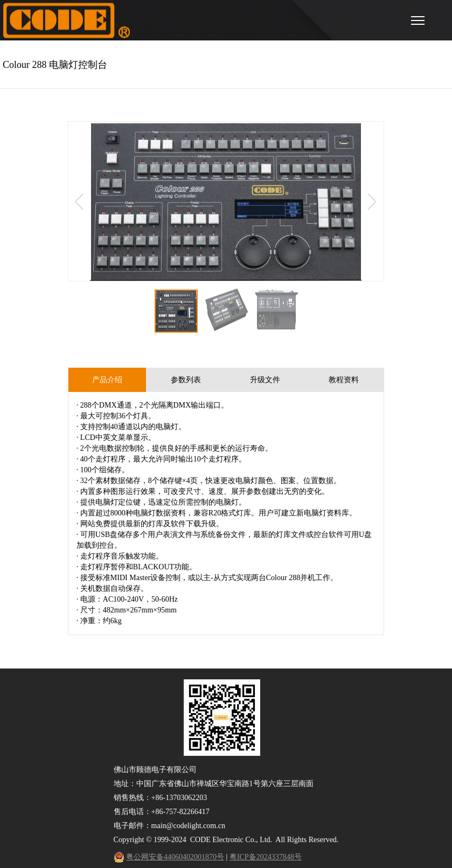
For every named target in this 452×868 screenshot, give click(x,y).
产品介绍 (107, 380)
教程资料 (344, 380)
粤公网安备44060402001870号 (175, 857)
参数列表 (186, 380)
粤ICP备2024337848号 (266, 857)
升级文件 (265, 380)
